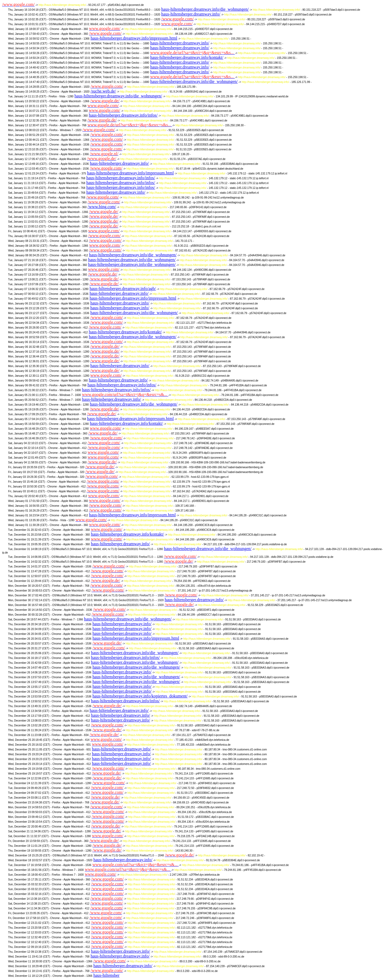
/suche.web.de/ (103, 91)
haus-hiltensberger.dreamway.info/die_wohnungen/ (205, 9)
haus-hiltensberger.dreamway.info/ (191, 14)
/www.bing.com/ (102, 207)
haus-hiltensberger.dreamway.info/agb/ (123, 289)
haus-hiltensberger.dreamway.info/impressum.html (134, 38)
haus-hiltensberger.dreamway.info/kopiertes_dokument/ (140, 696)
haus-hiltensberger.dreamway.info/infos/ (123, 115)
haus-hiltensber (106, 975)
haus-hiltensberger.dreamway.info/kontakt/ (187, 57)
